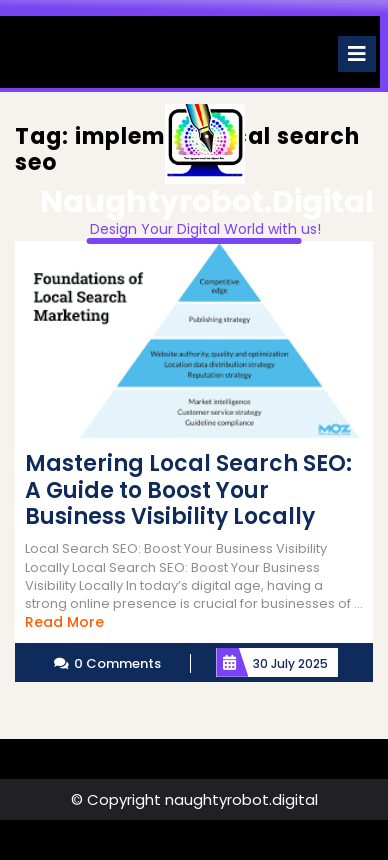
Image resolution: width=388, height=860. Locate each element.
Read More (64, 622)
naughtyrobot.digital (207, 202)
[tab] (357, 54)
